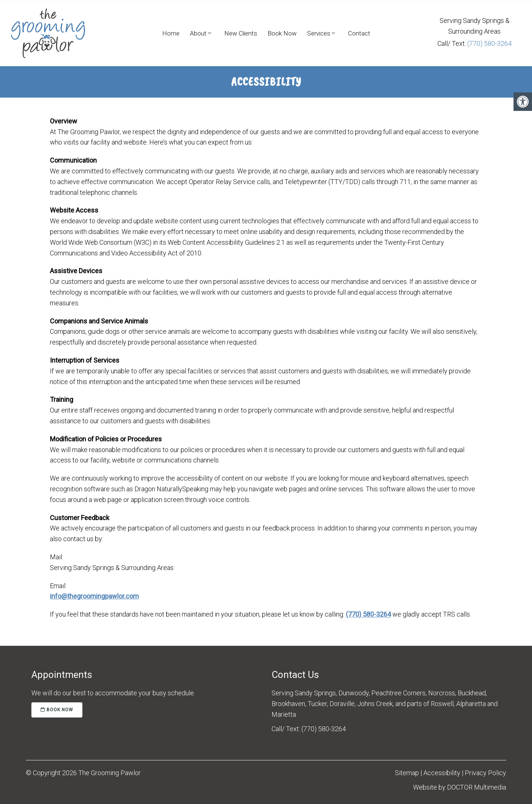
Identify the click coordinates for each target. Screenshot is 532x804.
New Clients (241, 33)
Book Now (282, 33)
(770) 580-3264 (490, 43)
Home (171, 33)
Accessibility (442, 773)
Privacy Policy (485, 773)
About (198, 33)
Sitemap (407, 773)
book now (57, 710)
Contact (359, 33)
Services (319, 33)
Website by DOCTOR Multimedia (460, 787)
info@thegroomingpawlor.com (94, 596)
